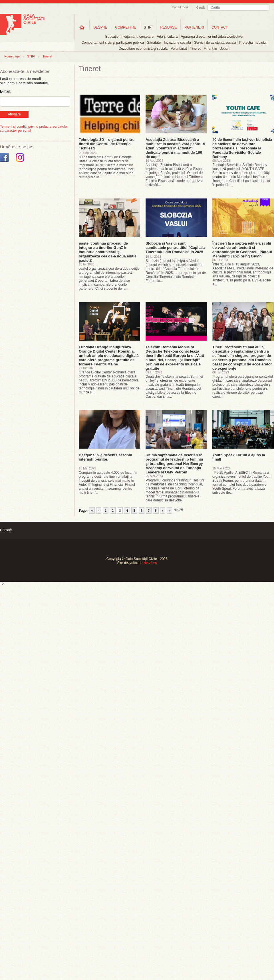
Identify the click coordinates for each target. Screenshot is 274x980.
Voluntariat (179, 49)
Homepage (12, 56)
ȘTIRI (31, 56)
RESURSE (168, 27)
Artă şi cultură (167, 37)
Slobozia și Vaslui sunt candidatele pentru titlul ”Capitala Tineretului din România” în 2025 (175, 248)
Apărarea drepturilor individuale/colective (212, 37)
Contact (6, 530)
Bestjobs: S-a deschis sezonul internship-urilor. (105, 457)
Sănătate (154, 43)
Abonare (14, 114)
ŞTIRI (148, 27)
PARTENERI (194, 27)
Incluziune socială (177, 43)
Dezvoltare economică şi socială (143, 49)
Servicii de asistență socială (215, 43)
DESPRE (100, 27)
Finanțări (210, 49)
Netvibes (150, 563)
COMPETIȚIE (125, 27)
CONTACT (220, 27)
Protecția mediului (253, 43)
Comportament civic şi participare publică (113, 43)
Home (82, 27)
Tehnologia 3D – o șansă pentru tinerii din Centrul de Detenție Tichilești (107, 144)
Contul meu (180, 7)
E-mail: (5, 91)
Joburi (225, 49)
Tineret (195, 49)
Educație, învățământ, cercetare (129, 37)
